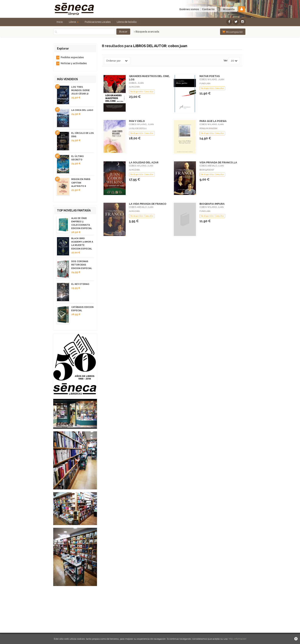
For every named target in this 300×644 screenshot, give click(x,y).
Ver (225, 61)
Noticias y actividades (74, 63)
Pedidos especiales (72, 57)
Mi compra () (232, 32)
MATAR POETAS (210, 76)
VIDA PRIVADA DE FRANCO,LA (218, 162)
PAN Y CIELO (137, 121)
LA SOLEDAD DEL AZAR (144, 162)
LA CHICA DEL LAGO (82, 110)
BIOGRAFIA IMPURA (212, 204)
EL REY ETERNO (80, 284)
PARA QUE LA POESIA (213, 121)
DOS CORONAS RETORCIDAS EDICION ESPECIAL (82, 265)
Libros (74, 22)
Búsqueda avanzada (147, 32)
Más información (238, 639)
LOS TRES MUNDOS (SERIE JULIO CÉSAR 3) (80, 90)
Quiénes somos (189, 9)
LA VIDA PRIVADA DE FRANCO (148, 204)
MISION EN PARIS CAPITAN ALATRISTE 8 (81, 183)
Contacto (208, 9)
